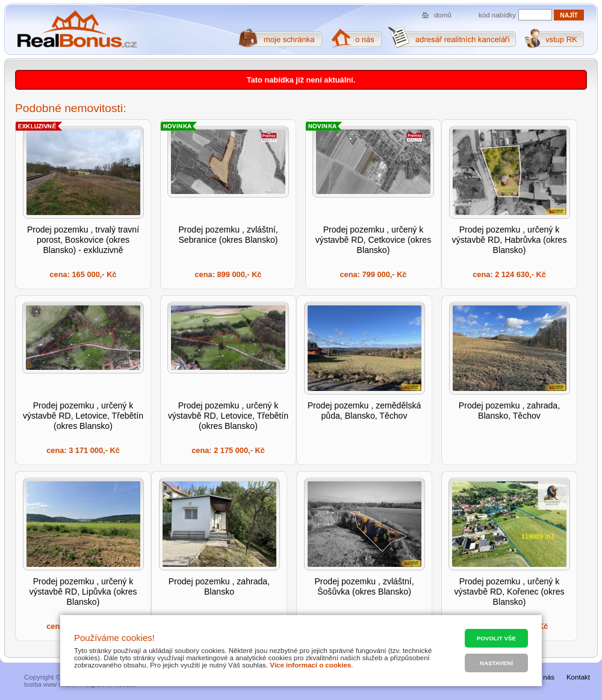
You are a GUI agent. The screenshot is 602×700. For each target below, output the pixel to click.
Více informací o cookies (310, 665)
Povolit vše (496, 638)
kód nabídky (497, 15)
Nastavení (496, 663)
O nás (545, 677)
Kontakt (578, 677)
